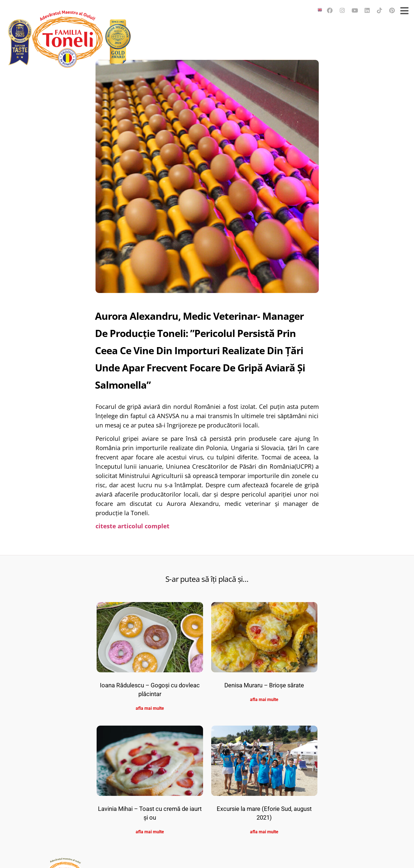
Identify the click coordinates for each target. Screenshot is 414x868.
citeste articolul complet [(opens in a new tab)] (132, 624)
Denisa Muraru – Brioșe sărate (264, 783)
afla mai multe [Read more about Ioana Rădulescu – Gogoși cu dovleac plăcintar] (150, 806)
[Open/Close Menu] (405, 11)
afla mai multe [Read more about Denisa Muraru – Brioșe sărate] (264, 798)
